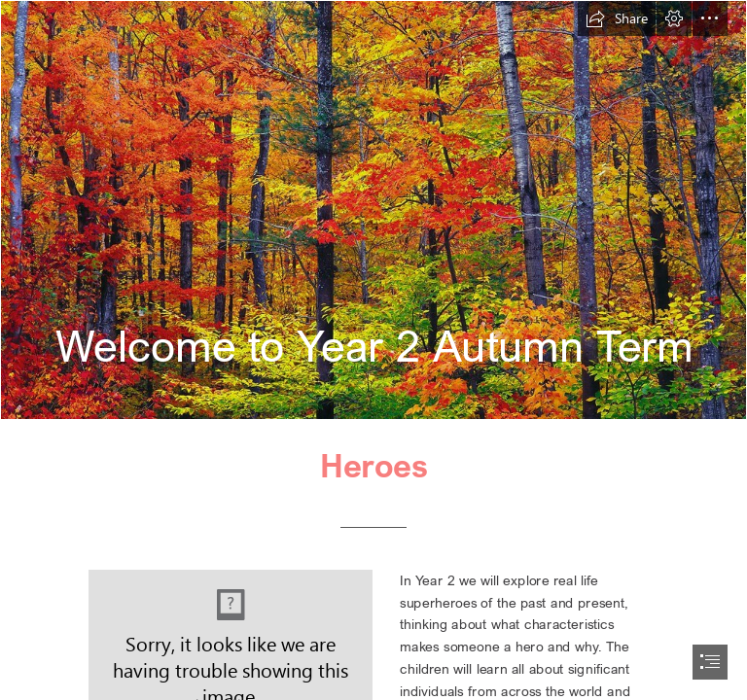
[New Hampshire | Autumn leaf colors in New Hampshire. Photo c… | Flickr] (373, 210)
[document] (373, 350)
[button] (617, 18)
